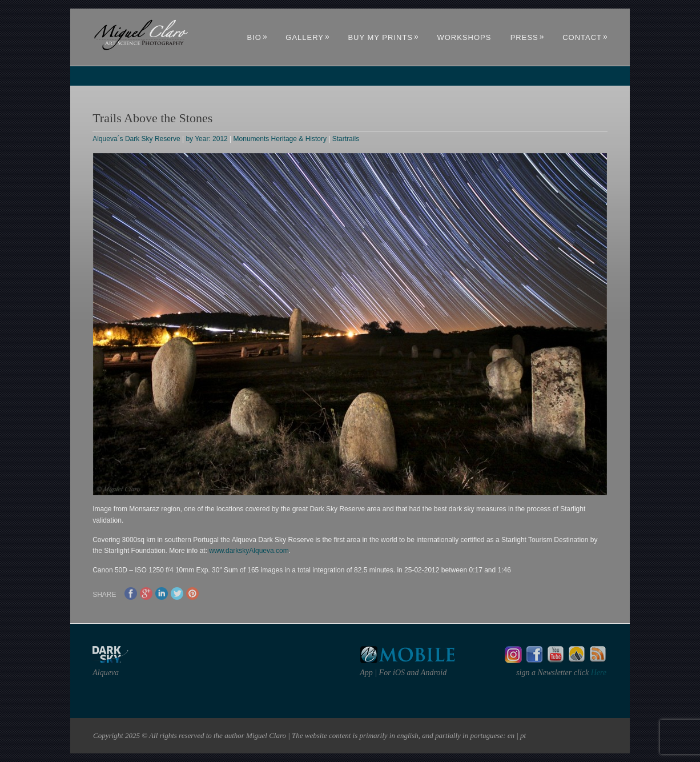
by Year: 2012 (206, 139)
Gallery (308, 37)
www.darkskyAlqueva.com (249, 551)
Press (528, 37)
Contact (585, 37)
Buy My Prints (383, 37)
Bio (258, 37)
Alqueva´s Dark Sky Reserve (136, 139)
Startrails (346, 139)
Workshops (464, 37)
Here (598, 673)
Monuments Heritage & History (280, 139)
